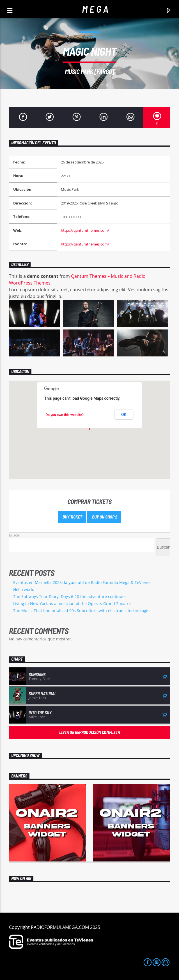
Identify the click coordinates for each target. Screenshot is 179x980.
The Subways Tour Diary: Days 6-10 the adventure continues (70, 596)
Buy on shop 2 (104, 517)
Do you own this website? (65, 415)
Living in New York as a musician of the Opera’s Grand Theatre (72, 603)
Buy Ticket (72, 517)
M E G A (95, 9)
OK (124, 415)
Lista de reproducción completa (89, 732)
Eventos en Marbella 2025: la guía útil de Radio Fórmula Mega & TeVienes (82, 582)
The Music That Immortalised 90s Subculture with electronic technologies (82, 610)
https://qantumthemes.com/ (85, 230)
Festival (89, 37)
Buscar (15, 535)
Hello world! (24, 589)
